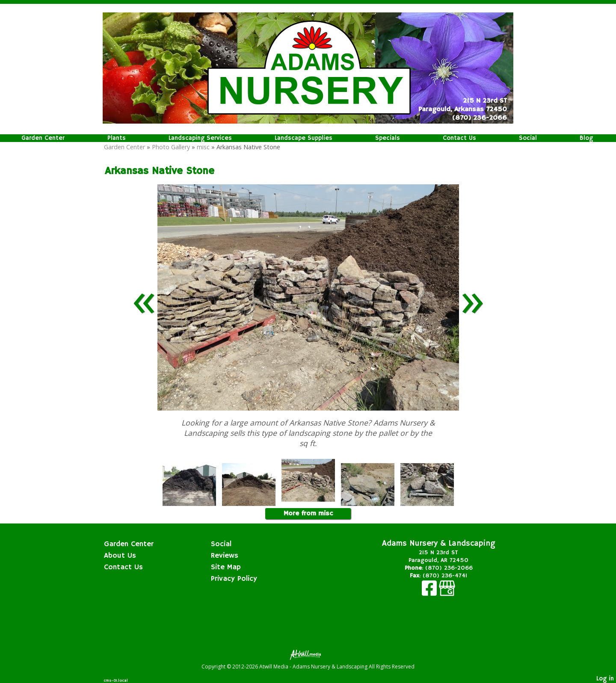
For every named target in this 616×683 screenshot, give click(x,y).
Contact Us (459, 138)
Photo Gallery (171, 147)
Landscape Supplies (304, 138)
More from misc (308, 514)
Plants (117, 138)
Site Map (226, 567)
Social (528, 138)
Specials (388, 138)
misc (203, 147)
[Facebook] (430, 593)
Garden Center (43, 138)
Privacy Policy (234, 579)
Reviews (225, 556)
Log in (605, 679)
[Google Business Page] (447, 593)
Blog (586, 138)
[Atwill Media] (308, 654)
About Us (120, 556)
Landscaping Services (200, 138)
